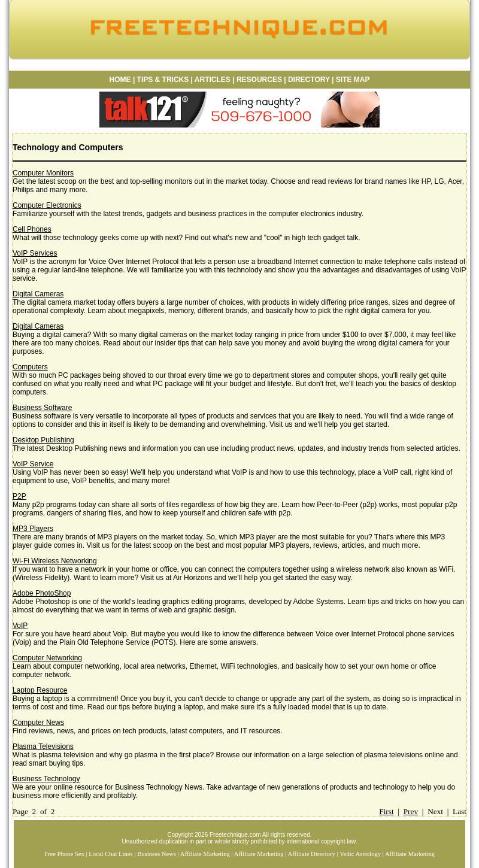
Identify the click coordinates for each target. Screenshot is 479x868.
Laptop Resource (40, 690)
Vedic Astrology (360, 854)
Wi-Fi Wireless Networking (55, 561)
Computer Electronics (47, 205)
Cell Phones (32, 229)
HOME (120, 80)
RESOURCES (258, 80)
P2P (19, 496)
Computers (30, 367)
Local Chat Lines (110, 854)
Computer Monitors (43, 173)
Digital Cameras (38, 294)
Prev (411, 811)
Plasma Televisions (43, 746)
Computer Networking (47, 658)
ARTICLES (213, 80)
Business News (157, 854)
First (386, 811)
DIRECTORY (309, 80)
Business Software (42, 408)
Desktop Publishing (43, 440)
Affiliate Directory (312, 854)
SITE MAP (353, 80)
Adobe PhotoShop (42, 593)
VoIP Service (33, 464)
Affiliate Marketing (205, 854)
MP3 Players (33, 529)
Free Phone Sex (64, 854)
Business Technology (46, 779)
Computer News (38, 723)
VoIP (20, 626)
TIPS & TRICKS (163, 80)
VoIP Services (35, 253)
